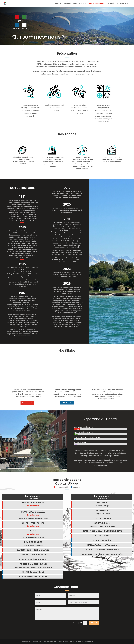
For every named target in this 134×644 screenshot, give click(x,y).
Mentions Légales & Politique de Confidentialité (78, 642)
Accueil (58, 4)
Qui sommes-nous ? (96, 4)
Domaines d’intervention (74, 4)
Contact (124, 4)
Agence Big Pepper (56, 642)
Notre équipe (113, 4)
